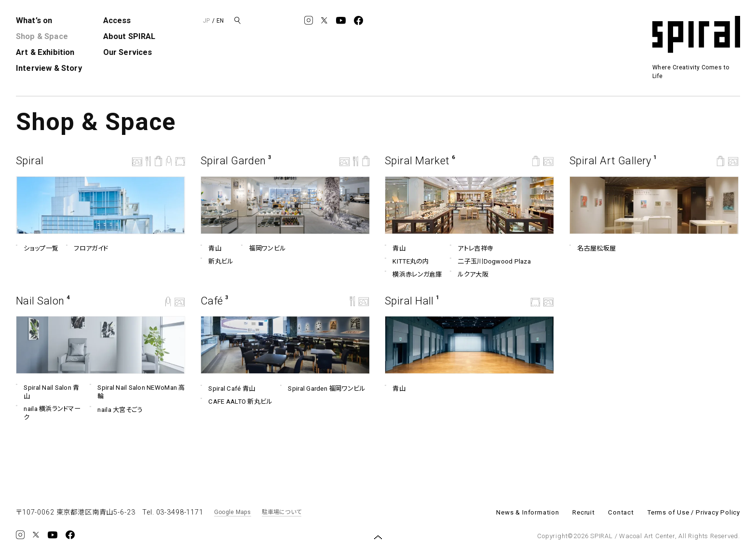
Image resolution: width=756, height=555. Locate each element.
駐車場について (282, 512)
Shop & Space (42, 36)
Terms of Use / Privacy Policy (694, 512)
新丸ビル (217, 262)
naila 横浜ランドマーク (48, 412)
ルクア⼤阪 (469, 275)
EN (220, 21)
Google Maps (233, 512)
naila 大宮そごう (116, 410)
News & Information (527, 512)
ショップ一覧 (37, 249)
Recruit (584, 512)
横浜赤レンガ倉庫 (413, 275)
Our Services (128, 52)
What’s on (34, 20)
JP (206, 21)
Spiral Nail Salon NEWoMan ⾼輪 (137, 392)
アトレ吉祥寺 (472, 249)
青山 (211, 249)
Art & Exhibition (45, 52)
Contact (621, 512)
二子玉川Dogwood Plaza (490, 262)
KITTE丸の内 (407, 262)
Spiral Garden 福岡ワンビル (323, 389)
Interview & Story (49, 68)
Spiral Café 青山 (228, 389)
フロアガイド (87, 249)
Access (117, 20)
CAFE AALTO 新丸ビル (236, 402)
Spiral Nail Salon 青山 (48, 392)
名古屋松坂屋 (593, 249)
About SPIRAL (129, 36)
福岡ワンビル (263, 249)
